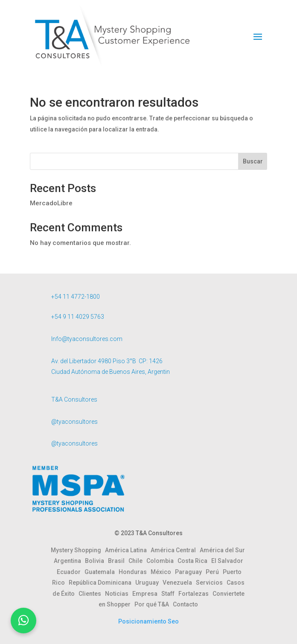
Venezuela (179, 583)
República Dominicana (102, 583)
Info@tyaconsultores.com (87, 339)
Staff (170, 594)
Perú (214, 572)
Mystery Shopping (78, 550)
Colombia (162, 561)
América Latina (128, 550)
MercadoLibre (51, 203)
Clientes (92, 594)
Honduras (135, 572)
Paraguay (190, 572)
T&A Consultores (74, 399)
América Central (175, 550)
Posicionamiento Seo (148, 621)
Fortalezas (195, 594)
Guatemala (102, 572)
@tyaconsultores (74, 422)
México (163, 572)
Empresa (147, 594)
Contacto (185, 604)
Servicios (211, 583)
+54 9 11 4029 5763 (78, 317)
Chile (137, 561)
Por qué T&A (154, 604)
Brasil (118, 561)
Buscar (253, 161)
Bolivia (96, 561)
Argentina (69, 561)
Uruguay (149, 583)
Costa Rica (194, 561)
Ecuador (71, 572)
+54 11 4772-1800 (76, 297)
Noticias (119, 594)
